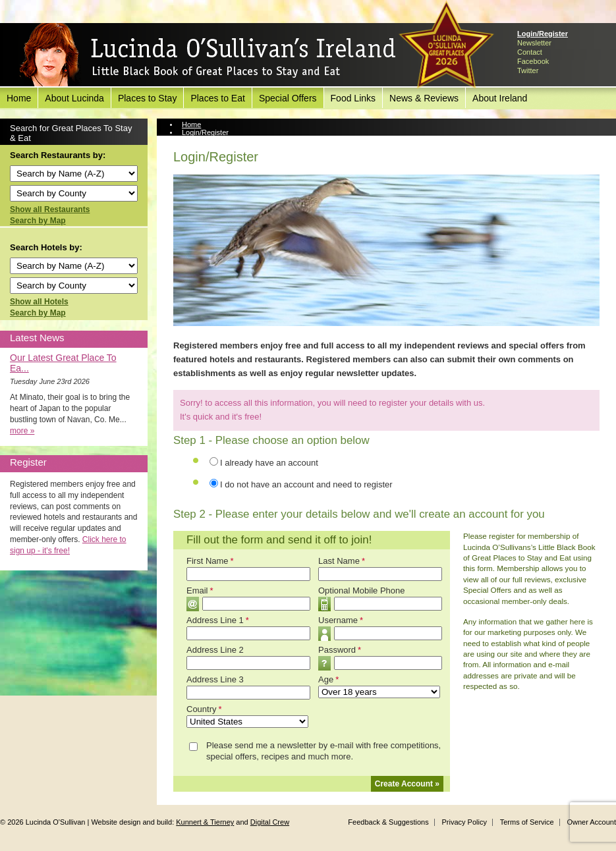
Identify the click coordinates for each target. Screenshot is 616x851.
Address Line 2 (215, 650)
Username (341, 620)
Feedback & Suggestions (388, 822)
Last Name (342, 561)
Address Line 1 (218, 620)
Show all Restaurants (50, 209)
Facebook (533, 61)
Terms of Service (527, 822)
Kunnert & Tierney (205, 822)
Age (328, 679)
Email (200, 590)
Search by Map (38, 221)
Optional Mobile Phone (362, 590)
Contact (530, 52)
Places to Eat (218, 98)
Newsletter (534, 43)
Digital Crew (270, 822)
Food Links (353, 98)
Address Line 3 (215, 679)
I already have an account (269, 463)
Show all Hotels (39, 302)
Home (19, 98)
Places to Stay (148, 98)
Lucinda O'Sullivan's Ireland (208, 55)
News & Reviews (424, 98)
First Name (210, 561)
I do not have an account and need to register (306, 484)
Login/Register (543, 34)
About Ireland (500, 98)
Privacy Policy (464, 822)
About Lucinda (74, 98)
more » (22, 431)
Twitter (528, 70)
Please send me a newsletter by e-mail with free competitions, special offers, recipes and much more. (323, 751)
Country (204, 709)
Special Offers (288, 98)
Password (340, 650)
